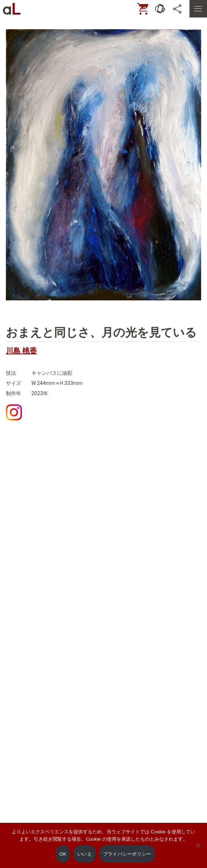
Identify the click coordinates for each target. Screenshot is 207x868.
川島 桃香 (21, 351)
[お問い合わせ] (160, 9)
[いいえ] (198, 851)
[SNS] (178, 9)
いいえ (85, 854)
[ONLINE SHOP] (143, 9)
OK (63, 854)
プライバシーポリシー (127, 854)
